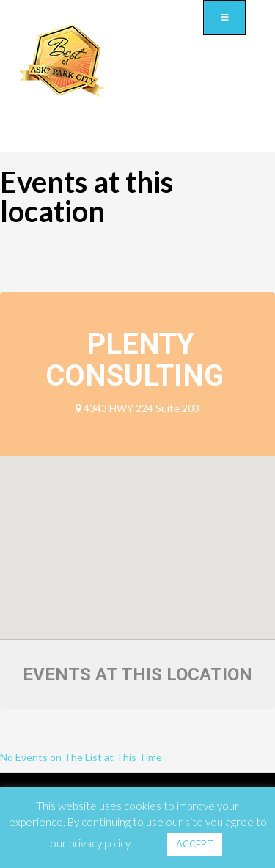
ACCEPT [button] (195, 844)
